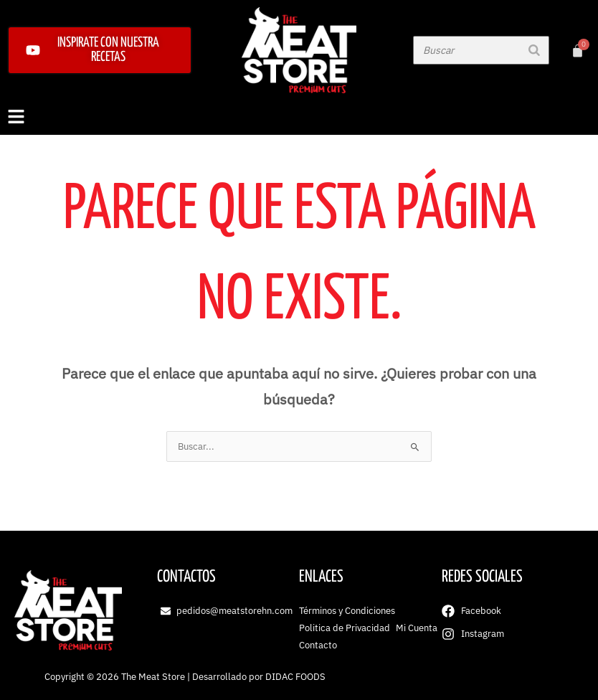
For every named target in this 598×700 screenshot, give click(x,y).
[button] (299, 118)
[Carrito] (578, 51)
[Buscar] (534, 50)
